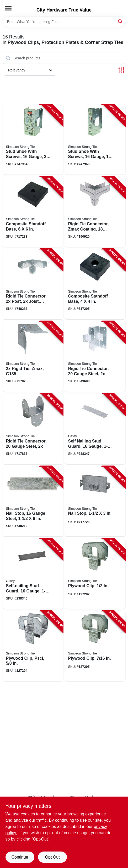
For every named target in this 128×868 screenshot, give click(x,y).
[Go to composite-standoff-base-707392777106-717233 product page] (33, 212)
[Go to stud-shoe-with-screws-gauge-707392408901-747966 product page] (95, 139)
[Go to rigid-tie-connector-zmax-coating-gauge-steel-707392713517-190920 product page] (95, 212)
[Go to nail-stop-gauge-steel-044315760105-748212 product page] (33, 501)
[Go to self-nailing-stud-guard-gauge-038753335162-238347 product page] (95, 429)
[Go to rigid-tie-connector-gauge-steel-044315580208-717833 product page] (33, 429)
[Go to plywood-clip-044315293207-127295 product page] (95, 646)
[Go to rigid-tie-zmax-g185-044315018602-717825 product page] (33, 356)
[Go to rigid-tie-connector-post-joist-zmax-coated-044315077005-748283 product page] (33, 284)
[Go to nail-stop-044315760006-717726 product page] (95, 501)
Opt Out (52, 857)
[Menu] (8, 8)
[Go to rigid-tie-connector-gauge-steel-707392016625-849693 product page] (95, 356)
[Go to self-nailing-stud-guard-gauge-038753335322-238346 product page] (33, 574)
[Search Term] (64, 22)
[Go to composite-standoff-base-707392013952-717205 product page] (95, 284)
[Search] (121, 21)
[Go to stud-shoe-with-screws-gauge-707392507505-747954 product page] (33, 139)
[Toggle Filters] (121, 70)
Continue (20, 857)
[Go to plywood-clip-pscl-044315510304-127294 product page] (33, 646)
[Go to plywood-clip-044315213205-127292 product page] (95, 574)
